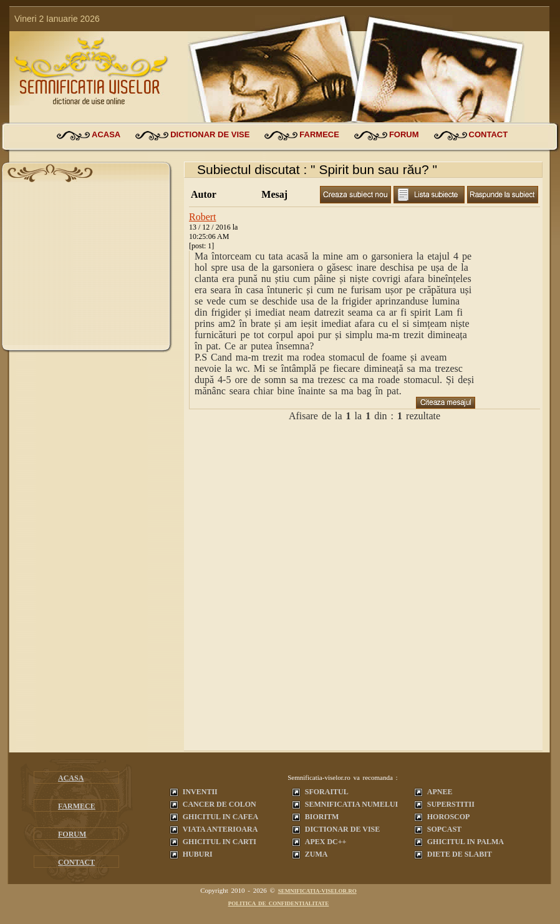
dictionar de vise (210, 134)
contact (489, 134)
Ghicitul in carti (220, 842)
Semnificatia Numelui (351, 804)
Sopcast (444, 829)
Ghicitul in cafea (220, 817)
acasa (106, 134)
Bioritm (322, 817)
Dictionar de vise (342, 829)
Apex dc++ (326, 842)
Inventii (200, 792)
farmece (319, 134)
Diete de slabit (460, 854)
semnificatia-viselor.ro (317, 891)
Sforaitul (327, 792)
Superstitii (451, 804)
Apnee (440, 792)
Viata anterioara (220, 829)
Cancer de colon (220, 804)
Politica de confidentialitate (279, 903)
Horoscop (449, 817)
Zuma (316, 854)
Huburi (198, 854)
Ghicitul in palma (466, 842)
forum (404, 134)
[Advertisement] (87, 267)
